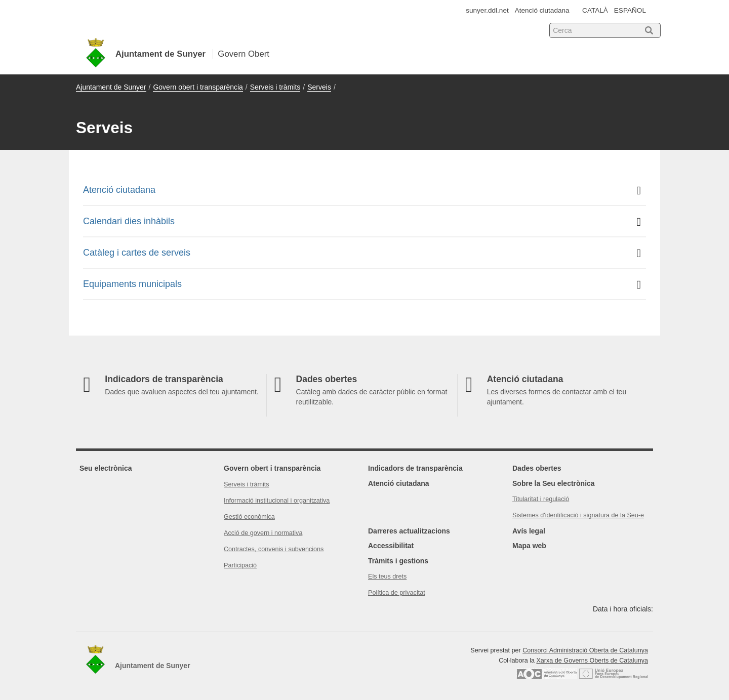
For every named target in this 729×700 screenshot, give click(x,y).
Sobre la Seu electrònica (554, 483)
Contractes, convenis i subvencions (274, 549)
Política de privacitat (397, 593)
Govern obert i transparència (198, 87)
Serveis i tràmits (275, 87)
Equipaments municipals (362, 285)
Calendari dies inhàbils (362, 222)
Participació (240, 565)
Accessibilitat (391, 546)
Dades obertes (537, 468)
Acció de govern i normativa (263, 533)
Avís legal (529, 531)
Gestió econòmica (249, 517)
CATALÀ (595, 10)
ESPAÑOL (630, 10)
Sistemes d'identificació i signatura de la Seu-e (578, 515)
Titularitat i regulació (541, 499)
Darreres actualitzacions (409, 531)
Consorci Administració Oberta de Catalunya (585, 650)
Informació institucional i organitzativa (277, 501)
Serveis (319, 87)
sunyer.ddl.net (487, 10)
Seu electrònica (106, 468)
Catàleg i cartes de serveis (362, 253)
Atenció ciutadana (542, 10)
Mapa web (529, 546)
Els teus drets (387, 577)
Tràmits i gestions (398, 561)
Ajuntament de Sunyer (111, 87)
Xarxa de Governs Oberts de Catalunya (592, 661)
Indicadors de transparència (415, 468)
